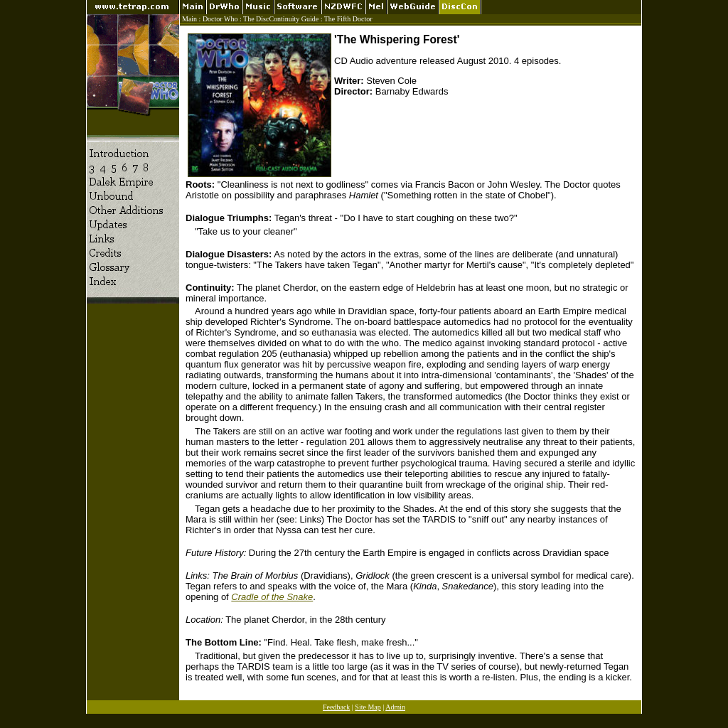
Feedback (336, 707)
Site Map (368, 707)
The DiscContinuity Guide (281, 19)
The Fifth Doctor (348, 19)
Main (189, 19)
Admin (395, 707)
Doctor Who (220, 19)
